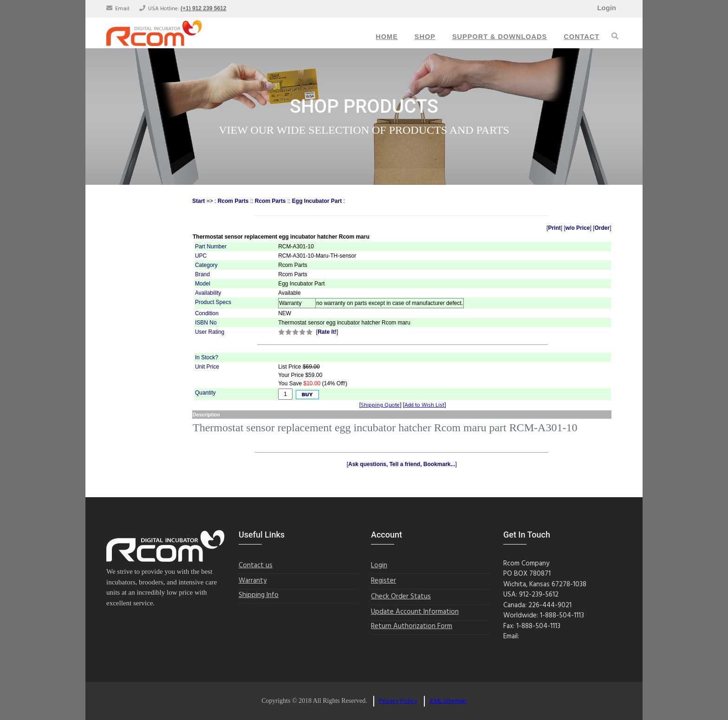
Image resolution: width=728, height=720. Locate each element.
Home (387, 37)
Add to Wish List (424, 405)
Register (383, 581)
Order (602, 228)
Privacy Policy (398, 701)
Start (198, 201)
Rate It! (327, 332)
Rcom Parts (233, 201)
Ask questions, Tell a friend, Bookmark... (402, 464)
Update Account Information (415, 612)
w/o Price (578, 228)
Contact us (256, 566)
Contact (582, 37)
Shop (425, 37)
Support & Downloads (500, 37)
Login (607, 8)
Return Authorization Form (412, 626)
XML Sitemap (448, 701)
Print (554, 228)
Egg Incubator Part (317, 201)
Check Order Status (401, 597)
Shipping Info (259, 595)
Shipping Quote (380, 405)
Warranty (253, 581)
